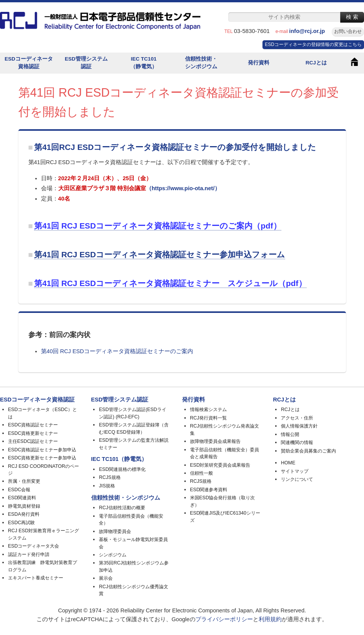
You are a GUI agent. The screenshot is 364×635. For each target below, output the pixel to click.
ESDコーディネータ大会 (34, 546)
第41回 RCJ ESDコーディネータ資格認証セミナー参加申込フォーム (160, 254)
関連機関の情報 (297, 443)
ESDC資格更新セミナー (33, 433)
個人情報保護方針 (299, 426)
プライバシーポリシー (224, 619)
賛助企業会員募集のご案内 (308, 451)
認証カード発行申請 (29, 554)
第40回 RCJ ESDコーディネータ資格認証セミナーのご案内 (117, 351)
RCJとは (316, 63)
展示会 (106, 578)
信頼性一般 (202, 473)
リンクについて (297, 479)
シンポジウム (113, 555)
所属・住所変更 (24, 481)
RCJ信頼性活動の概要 (122, 508)
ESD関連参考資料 (209, 490)
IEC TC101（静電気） (144, 63)
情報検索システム (208, 410)
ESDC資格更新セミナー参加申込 (42, 458)
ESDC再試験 (22, 523)
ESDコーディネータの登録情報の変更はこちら (313, 44)
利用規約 (270, 619)
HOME (288, 463)
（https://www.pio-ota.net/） (183, 188)
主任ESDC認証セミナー (33, 441)
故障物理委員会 (115, 531)
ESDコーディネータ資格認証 (29, 63)
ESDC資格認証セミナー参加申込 (42, 450)
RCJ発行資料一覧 (208, 418)
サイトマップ (295, 471)
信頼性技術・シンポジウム (201, 63)
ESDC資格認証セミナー (33, 425)
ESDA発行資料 (24, 514)
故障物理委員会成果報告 (215, 441)
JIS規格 (107, 486)
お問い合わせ (348, 31)
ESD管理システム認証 (86, 63)
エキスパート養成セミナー (36, 578)
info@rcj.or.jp (310, 31)
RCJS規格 (110, 477)
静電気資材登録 (24, 506)
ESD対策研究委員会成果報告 (220, 465)
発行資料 (259, 63)
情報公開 (290, 434)
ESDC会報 (19, 490)
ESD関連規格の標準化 (122, 469)
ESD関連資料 (22, 498)
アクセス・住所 (297, 418)
